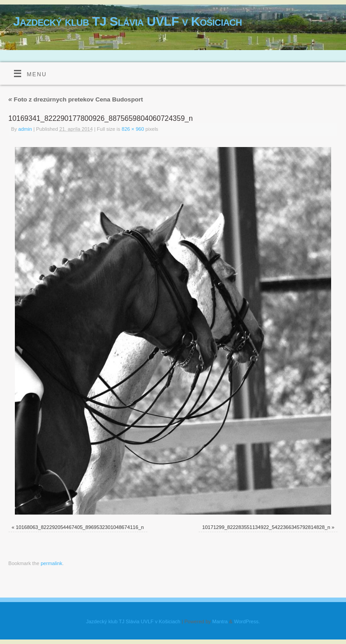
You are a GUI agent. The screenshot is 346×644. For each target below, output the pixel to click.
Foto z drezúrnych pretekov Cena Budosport (76, 99)
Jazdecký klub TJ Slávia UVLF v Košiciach (127, 21)
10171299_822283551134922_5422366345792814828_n (266, 527)
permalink (51, 563)
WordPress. (247, 621)
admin (25, 129)
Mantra (220, 621)
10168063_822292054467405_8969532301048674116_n (80, 527)
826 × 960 (133, 129)
